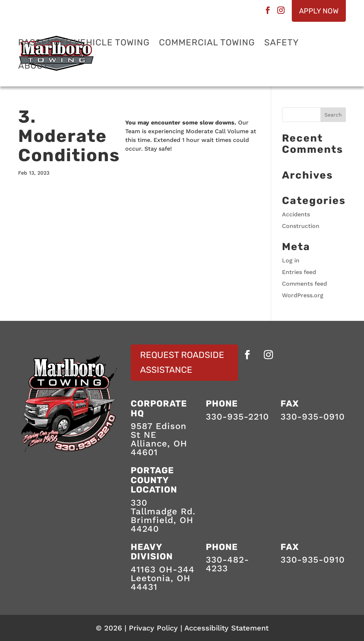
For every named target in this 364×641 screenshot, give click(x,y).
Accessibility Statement (226, 628)
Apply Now (319, 11)
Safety (282, 44)
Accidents (296, 214)
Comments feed (304, 284)
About (33, 67)
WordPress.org (303, 295)
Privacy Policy (153, 628)
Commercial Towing (207, 44)
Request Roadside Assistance (182, 362)
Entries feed (299, 272)
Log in (291, 260)
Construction (301, 226)
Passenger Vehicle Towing (84, 44)
